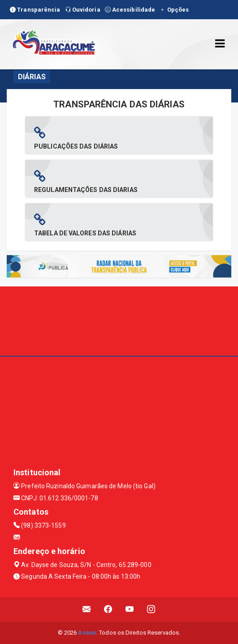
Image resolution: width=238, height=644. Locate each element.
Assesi (87, 633)
